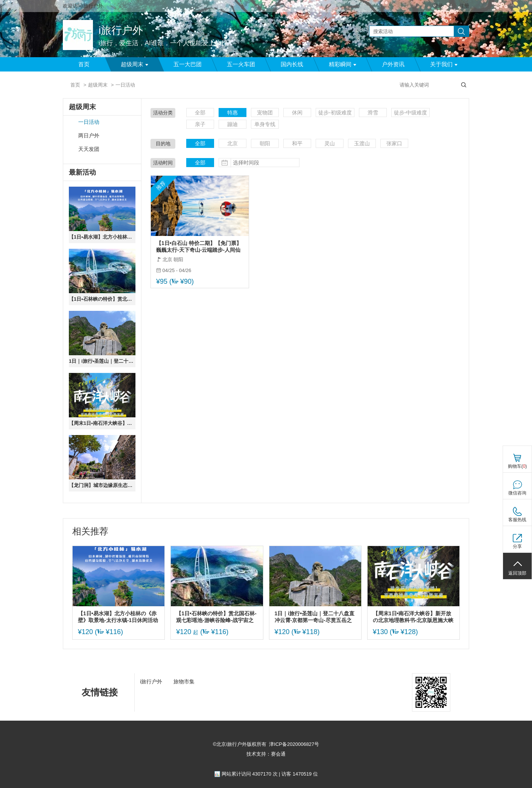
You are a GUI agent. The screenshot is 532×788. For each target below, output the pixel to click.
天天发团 (89, 149)
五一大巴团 (188, 64)
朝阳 (265, 143)
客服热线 (517, 520)
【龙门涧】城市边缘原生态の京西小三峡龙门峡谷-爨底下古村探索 (102, 485)
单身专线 (265, 124)
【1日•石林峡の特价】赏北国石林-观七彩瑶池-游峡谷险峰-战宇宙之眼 (102, 299)
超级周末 (135, 64)
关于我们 (444, 64)
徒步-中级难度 (411, 113)
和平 (297, 143)
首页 (84, 64)
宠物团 (265, 113)
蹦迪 (233, 124)
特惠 (233, 113)
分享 (517, 546)
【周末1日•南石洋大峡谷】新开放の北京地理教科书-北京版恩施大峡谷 (102, 423)
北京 (233, 143)
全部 (200, 113)
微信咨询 (517, 493)
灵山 (330, 143)
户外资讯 (393, 64)
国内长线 (292, 64)
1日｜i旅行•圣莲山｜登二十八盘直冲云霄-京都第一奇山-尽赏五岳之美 (102, 361)
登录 (438, 6)
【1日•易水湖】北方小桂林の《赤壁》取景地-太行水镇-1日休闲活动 (102, 237)
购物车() (518, 466)
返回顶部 (517, 573)
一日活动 (89, 122)
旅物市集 (184, 682)
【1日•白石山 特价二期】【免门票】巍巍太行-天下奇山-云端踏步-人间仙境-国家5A (199, 247)
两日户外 (89, 136)
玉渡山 (362, 143)
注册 (464, 6)
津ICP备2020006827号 (294, 744)
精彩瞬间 (343, 64)
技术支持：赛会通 (266, 754)
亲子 (200, 124)
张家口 (394, 143)
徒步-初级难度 (335, 113)
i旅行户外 (121, 30)
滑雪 (373, 113)
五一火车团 (241, 64)
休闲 (297, 113)
